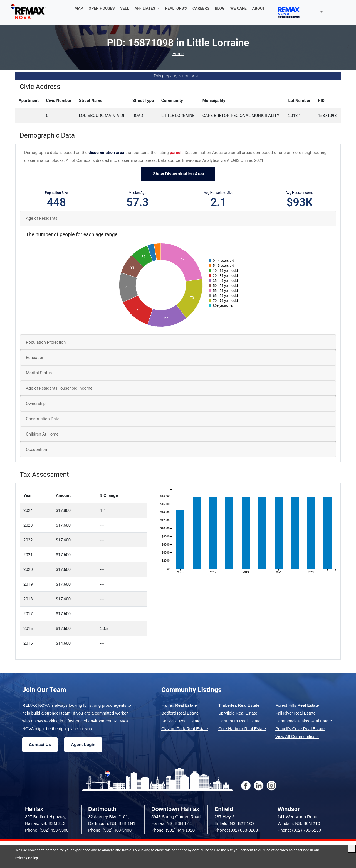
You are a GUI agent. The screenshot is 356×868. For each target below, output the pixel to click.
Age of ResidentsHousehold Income (59, 388)
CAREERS (201, 8)
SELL (125, 8)
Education (35, 358)
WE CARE (238, 8)
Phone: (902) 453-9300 (47, 830)
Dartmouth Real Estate (239, 721)
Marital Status (39, 373)
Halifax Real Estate (179, 705)
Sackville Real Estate (181, 721)
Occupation (36, 449)
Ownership (36, 404)
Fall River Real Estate (296, 713)
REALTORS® (176, 8)
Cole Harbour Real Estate (242, 729)
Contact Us (40, 744)
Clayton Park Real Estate (185, 729)
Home (178, 54)
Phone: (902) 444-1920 (173, 830)
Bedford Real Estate (180, 713)
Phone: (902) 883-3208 (236, 830)
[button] (147, 8)
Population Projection (46, 342)
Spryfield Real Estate (238, 713)
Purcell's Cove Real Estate (300, 729)
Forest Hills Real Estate (297, 705)
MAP (79, 8)
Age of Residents (42, 218)
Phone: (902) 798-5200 (299, 830)
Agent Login (83, 744)
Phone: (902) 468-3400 (110, 830)
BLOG (220, 8)
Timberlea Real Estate (239, 705)
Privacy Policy (27, 858)
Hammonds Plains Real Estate (304, 721)
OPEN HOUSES (102, 8)
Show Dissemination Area (178, 174)
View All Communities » (297, 736)
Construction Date (43, 419)
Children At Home (42, 434)
